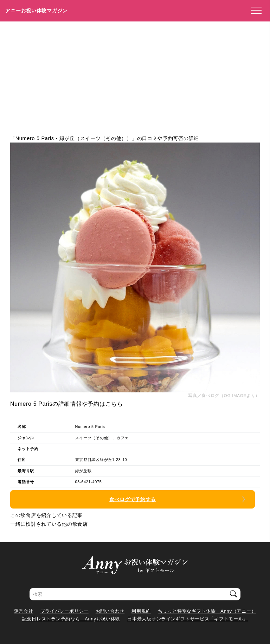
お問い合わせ (110, 611)
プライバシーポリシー (65, 611)
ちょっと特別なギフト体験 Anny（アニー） (207, 611)
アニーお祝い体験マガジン (36, 11)
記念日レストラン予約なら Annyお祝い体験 (71, 619)
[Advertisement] (135, 74)
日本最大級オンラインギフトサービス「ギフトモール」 (188, 619)
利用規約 (141, 611)
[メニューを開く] (254, 11)
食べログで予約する (133, 499)
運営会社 (24, 611)
